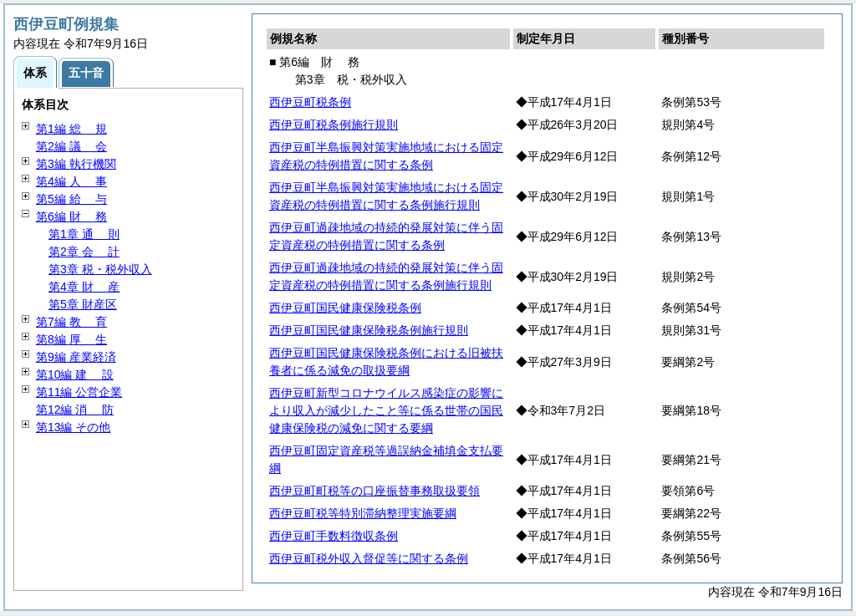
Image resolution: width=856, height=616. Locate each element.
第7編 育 (71, 322)
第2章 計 (84, 252)
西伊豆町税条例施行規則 (334, 125)
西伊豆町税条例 (310, 102)
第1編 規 (71, 129)
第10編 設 (75, 374)
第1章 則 (84, 234)
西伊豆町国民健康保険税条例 (345, 308)
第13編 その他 (73, 427)
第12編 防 (75, 410)
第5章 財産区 (83, 304)
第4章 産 (84, 287)
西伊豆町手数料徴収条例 (334, 536)
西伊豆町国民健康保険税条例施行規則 (369, 330)
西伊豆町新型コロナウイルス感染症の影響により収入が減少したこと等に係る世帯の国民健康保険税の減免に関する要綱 (386, 410)
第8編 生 (71, 339)
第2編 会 (71, 146)
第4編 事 (71, 181)
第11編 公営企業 (79, 392)
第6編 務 (71, 216)
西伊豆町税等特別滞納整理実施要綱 (363, 513)
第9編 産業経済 (76, 357)
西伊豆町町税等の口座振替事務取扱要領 (374, 491)
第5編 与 (71, 199)
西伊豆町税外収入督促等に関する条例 (369, 558)
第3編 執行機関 (76, 164)
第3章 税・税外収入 (100, 269)
